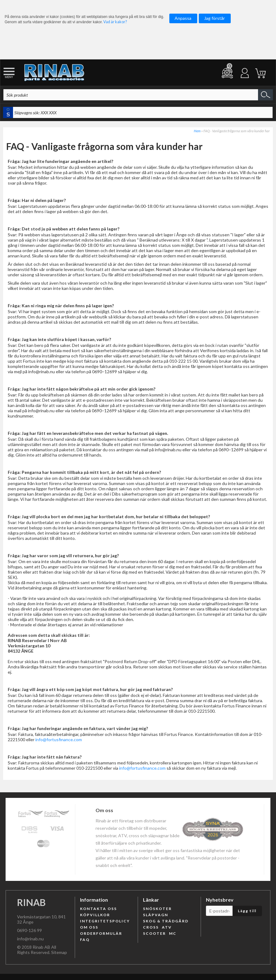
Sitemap (59, 952)
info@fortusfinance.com (59, 739)
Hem (197, 131)
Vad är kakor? (115, 22)
